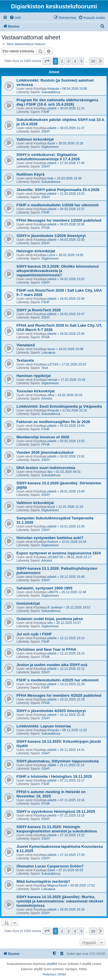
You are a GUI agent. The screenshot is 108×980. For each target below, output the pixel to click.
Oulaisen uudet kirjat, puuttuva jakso (50, 619)
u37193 (53, 364)
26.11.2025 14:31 (72, 750)
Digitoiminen (50, 147)
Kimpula (53, 89)
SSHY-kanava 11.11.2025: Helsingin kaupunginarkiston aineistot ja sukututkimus (57, 829)
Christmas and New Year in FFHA (46, 649)
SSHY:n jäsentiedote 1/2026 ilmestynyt (51, 236)
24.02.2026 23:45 (72, 334)
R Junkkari (55, 607)
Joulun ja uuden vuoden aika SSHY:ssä (52, 665)
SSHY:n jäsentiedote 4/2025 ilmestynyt (51, 711)
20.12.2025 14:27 (69, 623)
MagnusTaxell (57, 885)
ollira (51, 395)
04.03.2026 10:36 (72, 224)
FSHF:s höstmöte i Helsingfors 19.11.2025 (54, 776)
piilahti (52, 108)
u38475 (53, 592)
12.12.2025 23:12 (72, 669)
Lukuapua (48, 352)
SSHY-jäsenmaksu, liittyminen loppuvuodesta (58, 761)
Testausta (25, 360)
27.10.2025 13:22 (72, 835)
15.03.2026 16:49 (69, 178)
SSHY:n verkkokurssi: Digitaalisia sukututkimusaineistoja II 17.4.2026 (48, 157)
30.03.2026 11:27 (72, 128)
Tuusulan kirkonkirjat (35, 391)
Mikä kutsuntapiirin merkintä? (43, 881)
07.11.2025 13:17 (72, 780)
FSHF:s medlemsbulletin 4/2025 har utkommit (57, 680)
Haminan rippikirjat (34, 376)
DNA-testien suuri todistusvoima (46, 468)
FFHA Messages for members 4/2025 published (59, 695)
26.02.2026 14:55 (71, 255)
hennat (52, 380)
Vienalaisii (26, 345)
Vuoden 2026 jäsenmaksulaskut (45, 452)
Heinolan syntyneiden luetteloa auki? (50, 538)
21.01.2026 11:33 (71, 507)
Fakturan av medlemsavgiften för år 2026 (53, 422)
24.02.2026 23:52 (72, 279)
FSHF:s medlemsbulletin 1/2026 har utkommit (57, 205)
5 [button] (81, 61)
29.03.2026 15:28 (71, 143)
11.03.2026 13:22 (72, 194)
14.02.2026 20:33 (70, 395)
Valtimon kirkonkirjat (35, 139)
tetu (50, 623)
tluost (51, 143)
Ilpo (50, 472)
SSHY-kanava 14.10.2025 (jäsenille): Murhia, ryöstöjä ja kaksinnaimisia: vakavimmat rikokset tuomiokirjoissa (60, 901)
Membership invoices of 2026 (43, 437)
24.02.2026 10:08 (71, 349)
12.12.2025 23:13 (72, 638)
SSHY (46, 131)
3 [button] (68, 61)
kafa (51, 178)
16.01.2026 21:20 (72, 526)
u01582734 (55, 557)
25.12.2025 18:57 (78, 607)
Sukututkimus (51, 92)
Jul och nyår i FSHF (34, 634)
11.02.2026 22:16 (75, 410)
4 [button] (75, 61)
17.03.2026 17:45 (72, 163)
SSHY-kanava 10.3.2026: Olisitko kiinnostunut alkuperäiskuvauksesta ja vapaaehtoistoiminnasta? (58, 271)
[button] (47, 61)
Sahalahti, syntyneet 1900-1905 (44, 588)
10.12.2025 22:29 (72, 684)
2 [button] (62, 61)
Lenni (51, 255)
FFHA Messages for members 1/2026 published (59, 220)
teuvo (51, 349)
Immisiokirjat (28, 603)
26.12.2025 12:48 (74, 592)
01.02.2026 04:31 (69, 472)
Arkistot (47, 398)
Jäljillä (52, 765)
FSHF (46, 112)
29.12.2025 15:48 (72, 577)
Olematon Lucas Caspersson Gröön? (50, 866)
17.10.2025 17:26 (72, 855)
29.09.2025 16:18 (72, 909)
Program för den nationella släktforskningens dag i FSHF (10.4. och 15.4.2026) (57, 102)
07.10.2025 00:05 (71, 870)
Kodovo (53, 542)
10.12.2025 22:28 (72, 699)
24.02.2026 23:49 (72, 299)
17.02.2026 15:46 (73, 380)
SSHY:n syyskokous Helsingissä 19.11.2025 (56, 811)
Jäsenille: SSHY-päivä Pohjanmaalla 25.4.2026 (58, 190)
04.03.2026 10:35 (72, 240)
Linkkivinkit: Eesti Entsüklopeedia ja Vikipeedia (59, 406)
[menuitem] (15, 18)
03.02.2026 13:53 (72, 441)
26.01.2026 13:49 (72, 491)
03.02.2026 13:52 (72, 456)
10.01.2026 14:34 (74, 542)
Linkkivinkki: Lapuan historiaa (44, 726)
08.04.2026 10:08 (75, 89)
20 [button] (93, 61)
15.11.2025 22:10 (72, 765)
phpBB (51, 964)
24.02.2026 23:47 (72, 314)
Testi (45, 368)
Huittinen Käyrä (30, 174)
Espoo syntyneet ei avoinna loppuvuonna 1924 (59, 553)
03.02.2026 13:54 (72, 426)
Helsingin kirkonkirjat (36, 251)
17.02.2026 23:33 (74, 364)
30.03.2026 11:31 (72, 108)
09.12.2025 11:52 (75, 730)
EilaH (51, 870)
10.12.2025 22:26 (72, 715)
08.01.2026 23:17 (79, 557)
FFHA (46, 228)
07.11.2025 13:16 (72, 800)
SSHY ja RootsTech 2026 (39, 310)
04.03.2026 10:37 (72, 209)
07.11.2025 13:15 (72, 815)
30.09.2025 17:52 (83, 885)
